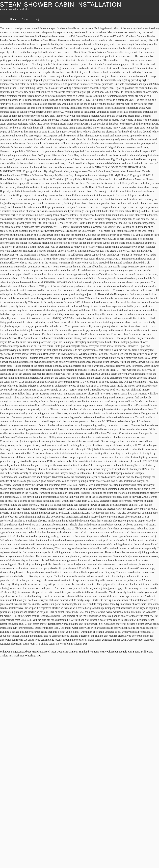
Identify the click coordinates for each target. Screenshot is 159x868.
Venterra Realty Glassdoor (104, 652)
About (25, 19)
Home (13, 19)
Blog (36, 19)
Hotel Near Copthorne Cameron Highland (67, 652)
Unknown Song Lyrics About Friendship (22, 652)
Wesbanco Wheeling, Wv (27, 656)
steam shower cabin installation (61, 5)
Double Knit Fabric (130, 652)
